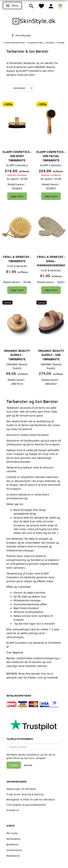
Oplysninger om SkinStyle (21, 789)
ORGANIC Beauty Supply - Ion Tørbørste (51, 355)
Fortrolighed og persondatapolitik (26, 805)
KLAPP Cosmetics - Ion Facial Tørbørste (51, 156)
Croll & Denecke (17, 266)
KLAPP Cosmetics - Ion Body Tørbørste (17, 156)
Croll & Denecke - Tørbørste (17, 259)
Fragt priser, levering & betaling (25, 794)
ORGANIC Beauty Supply (17, 366)
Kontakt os (13, 810)
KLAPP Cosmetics (17, 165)
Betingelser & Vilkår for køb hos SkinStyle (31, 799)
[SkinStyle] (34, 21)
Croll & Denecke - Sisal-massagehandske (51, 261)
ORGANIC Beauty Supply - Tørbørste (17, 355)
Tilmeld (14, 765)
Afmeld (28, 765)
